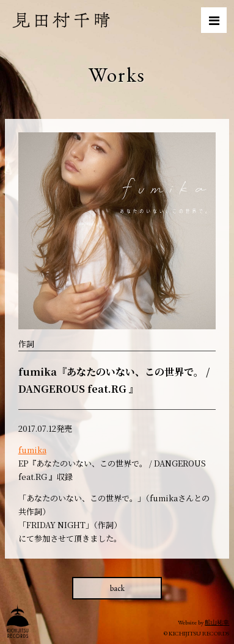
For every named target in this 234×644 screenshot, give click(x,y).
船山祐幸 (217, 622)
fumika (32, 450)
